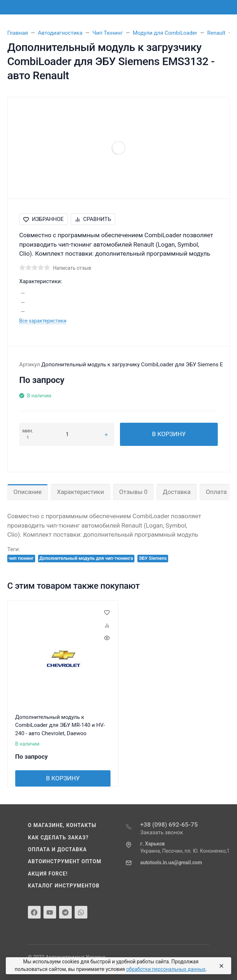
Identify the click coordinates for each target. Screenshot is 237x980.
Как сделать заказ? (58, 838)
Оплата (216, 492)
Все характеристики (43, 321)
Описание (28, 492)
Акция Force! (48, 874)
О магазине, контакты (62, 825)
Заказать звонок (162, 832)
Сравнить (93, 219)
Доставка (177, 492)
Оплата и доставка (57, 849)
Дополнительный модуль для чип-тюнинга (86, 558)
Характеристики (80, 492)
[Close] (220, 966)
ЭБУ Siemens (153, 558)
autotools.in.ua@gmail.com (171, 862)
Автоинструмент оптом (65, 861)
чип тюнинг (21, 558)
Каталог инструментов (64, 886)
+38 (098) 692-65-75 (169, 825)
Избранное (43, 219)
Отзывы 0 (133, 492)
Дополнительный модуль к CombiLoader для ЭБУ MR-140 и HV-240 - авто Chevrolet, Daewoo (60, 725)
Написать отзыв (72, 268)
